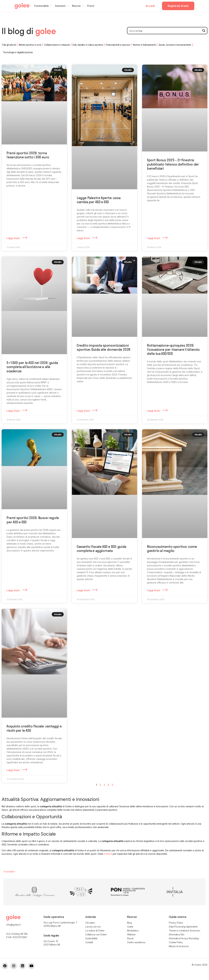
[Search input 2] (164, 31)
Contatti (89, 942)
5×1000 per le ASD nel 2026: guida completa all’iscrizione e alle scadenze (32, 367)
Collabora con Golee (96, 934)
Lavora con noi (93, 927)
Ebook (130, 938)
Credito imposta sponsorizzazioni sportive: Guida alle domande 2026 (104, 347)
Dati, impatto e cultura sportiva (88, 45)
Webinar (131, 934)
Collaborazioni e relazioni (57, 45)
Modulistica (133, 931)
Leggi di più (13, 238)
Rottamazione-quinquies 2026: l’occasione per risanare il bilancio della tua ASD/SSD (173, 349)
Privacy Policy (176, 923)
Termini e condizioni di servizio (184, 931)
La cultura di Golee (95, 931)
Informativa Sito (177, 934)
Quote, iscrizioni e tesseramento (175, 45)
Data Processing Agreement (183, 927)
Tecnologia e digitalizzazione (18, 52)
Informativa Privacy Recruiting (184, 938)
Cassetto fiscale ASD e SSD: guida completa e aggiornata (101, 549)
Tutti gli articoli (9, 45)
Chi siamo (90, 923)
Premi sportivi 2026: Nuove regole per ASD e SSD (33, 520)
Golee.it (108, 854)
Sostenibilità (91, 938)
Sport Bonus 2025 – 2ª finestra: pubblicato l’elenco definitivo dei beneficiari (173, 164)
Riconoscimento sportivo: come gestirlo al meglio (172, 549)
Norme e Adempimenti (144, 45)
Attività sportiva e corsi (30, 45)
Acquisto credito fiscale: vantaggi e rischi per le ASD (34, 728)
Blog (129, 923)
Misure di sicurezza (179, 946)
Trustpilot (9, 871)
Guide (130, 927)
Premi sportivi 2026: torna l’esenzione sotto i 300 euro (28, 155)
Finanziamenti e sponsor (118, 45)
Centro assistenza (136, 942)
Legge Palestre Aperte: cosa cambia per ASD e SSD (99, 200)
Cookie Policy (176, 942)
